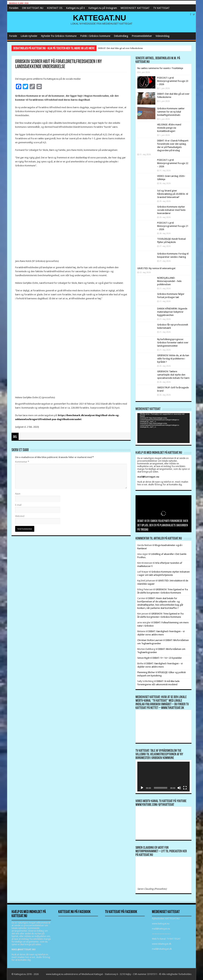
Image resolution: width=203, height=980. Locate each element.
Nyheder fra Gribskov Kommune (59, 36)
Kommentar (22, 462)
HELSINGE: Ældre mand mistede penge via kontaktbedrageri (169, 128)
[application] (163, 428)
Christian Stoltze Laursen (150, 640)
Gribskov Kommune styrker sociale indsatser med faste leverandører (171, 210)
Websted (20, 516)
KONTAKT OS (55, 8)
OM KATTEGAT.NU (33, 8)
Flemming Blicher (146, 672)
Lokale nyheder (29, 36)
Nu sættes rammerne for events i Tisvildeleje (160, 68)
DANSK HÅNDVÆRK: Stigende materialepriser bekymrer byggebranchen (172, 312)
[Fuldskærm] (185, 788)
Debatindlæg (121, 36)
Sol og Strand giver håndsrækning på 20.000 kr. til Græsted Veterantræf (173, 194)
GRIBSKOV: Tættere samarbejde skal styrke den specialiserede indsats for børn (173, 375)
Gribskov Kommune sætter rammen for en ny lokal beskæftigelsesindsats (171, 112)
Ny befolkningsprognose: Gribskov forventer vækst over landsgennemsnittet (173, 343)
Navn (18, 494)
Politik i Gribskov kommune (95, 36)
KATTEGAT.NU (100, 18)
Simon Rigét (143, 658)
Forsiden (14, 8)
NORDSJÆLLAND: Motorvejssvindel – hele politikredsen (169, 281)
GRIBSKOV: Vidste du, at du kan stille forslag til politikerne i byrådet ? (173, 359)
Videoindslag (162, 36)
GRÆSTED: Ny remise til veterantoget (156, 268)
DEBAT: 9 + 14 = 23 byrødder (167, 658)
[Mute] (179, 788)
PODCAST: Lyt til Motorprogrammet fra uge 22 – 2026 (173, 163)
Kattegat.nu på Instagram (103, 8)
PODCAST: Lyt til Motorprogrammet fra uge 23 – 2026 (173, 81)
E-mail (18, 505)
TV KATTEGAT (161, 8)
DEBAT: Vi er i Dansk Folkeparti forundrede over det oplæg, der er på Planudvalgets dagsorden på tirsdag (163, 525)
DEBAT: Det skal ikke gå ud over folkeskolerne (120, 48)
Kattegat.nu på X (75, 8)
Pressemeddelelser (142, 36)
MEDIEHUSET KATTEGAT (135, 8)
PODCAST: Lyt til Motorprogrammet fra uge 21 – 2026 (173, 226)
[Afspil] (142, 788)
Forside (13, 36)
